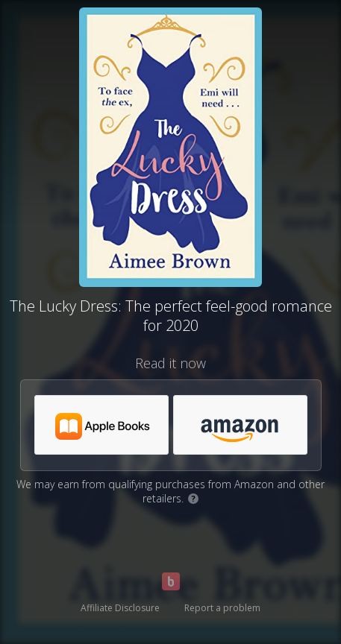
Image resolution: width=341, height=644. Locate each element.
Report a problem (222, 608)
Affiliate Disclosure (120, 608)
